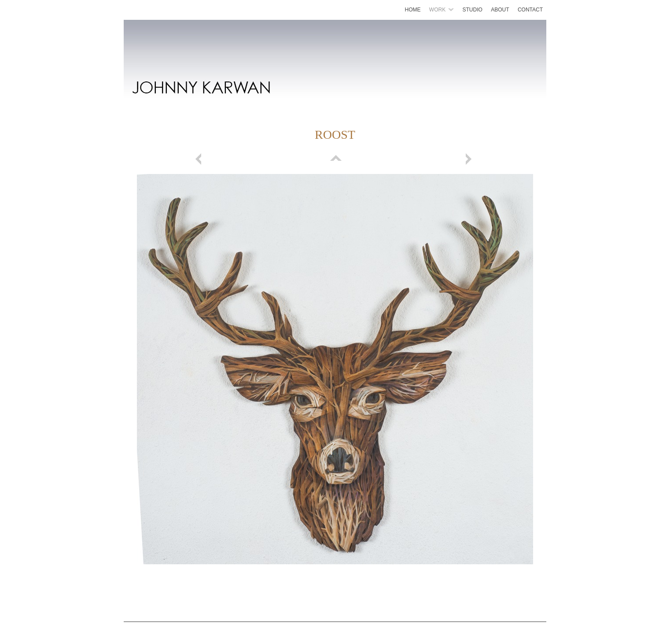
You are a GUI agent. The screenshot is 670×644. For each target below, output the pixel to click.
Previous (200, 159)
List (335, 159)
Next (470, 159)
